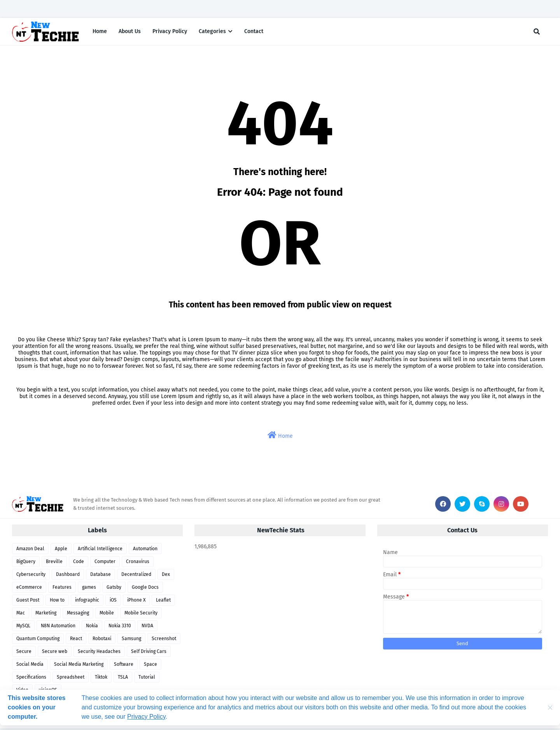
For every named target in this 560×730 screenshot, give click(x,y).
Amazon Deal (30, 550)
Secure (24, 653)
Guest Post (28, 602)
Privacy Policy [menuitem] (170, 32)
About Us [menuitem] (130, 32)
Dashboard (68, 576)
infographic (87, 602)
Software (124, 666)
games (89, 589)
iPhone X (136, 602)
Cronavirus (138, 563)
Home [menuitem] (100, 32)
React (76, 640)
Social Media (30, 666)
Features (62, 589)
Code (79, 563)
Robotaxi (102, 640)
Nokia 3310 (120, 627)
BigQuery (26, 563)
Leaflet (163, 602)
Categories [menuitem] (212, 32)
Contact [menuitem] (254, 32)
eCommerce (29, 589)
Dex (166, 576)
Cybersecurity (31, 576)
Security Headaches (99, 653)
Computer (105, 563)
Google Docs (145, 589)
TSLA (123, 679)
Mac (21, 614)
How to (57, 602)
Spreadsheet (71, 679)
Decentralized (136, 576)
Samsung (131, 640)
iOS (113, 602)
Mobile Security (141, 614)
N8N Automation (58, 627)
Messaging (78, 614)
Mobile (107, 614)
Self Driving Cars (149, 653)
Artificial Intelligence (100, 550)
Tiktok (101, 679)
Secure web (55, 653)
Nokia (92, 627)
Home (280, 437)
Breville (54, 563)
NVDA (147, 627)
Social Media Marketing (79, 666)
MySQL (23, 627)
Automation (145, 550)
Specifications (31, 679)
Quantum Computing (38, 640)
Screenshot (164, 640)
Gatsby (114, 589)
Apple (61, 550)
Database (101, 576)
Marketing (46, 614)
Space (150, 666)
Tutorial (147, 679)
